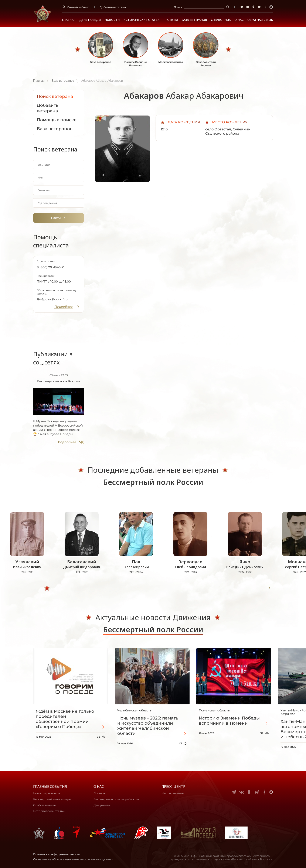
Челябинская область (134, 710)
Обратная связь (260, 20)
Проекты (171, 20)
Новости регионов (47, 793)
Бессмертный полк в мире (52, 799)
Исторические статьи (142, 20)
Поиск (178, 7)
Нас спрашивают (174, 793)
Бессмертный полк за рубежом (116, 799)
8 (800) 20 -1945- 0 (50, 267)
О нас (99, 787)
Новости (112, 20)
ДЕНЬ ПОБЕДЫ (90, 20)
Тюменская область (214, 710)
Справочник (221, 20)
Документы (102, 805)
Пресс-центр (173, 787)
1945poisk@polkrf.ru (52, 299)
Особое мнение (45, 805)
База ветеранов (194, 20)
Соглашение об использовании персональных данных (73, 859)
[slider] (47, 588)
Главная (69, 20)
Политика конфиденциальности (57, 854)
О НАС (239, 20)
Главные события (50, 787)
